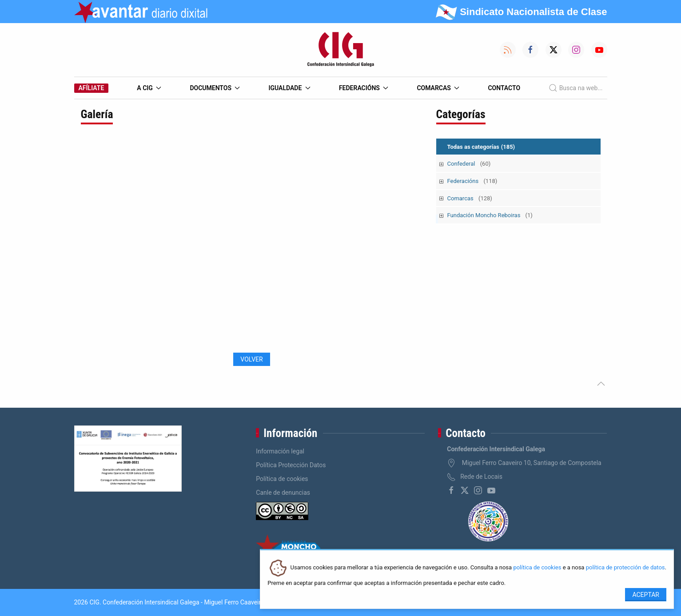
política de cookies (537, 568)
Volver (251, 359)
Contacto (504, 88)
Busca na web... (575, 88)
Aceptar (646, 595)
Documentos (215, 88)
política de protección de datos (625, 568)
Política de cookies (282, 479)
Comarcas (438, 88)
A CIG (149, 88)
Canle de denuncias (283, 493)
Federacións (364, 88)
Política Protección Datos (291, 465)
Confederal (469, 164)
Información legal (280, 451)
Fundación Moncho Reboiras (490, 215)
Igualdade (289, 88)
